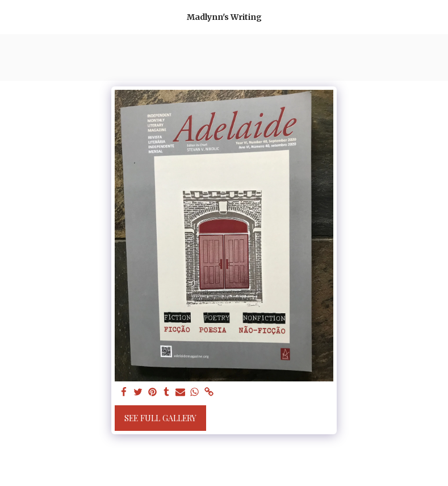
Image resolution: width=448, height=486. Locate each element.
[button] (12, 16)
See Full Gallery (160, 418)
